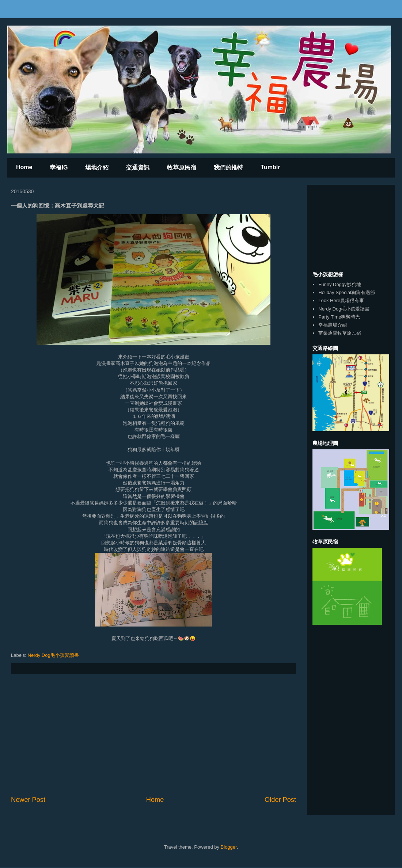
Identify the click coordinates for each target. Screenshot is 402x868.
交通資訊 (138, 167)
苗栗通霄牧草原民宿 (340, 333)
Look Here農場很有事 (341, 300)
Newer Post (28, 800)
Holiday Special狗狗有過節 (347, 292)
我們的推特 (228, 167)
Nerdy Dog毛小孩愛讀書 (53, 655)
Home (24, 167)
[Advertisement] (153, 735)
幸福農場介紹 (333, 325)
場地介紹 (97, 167)
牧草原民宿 (182, 167)
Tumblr (270, 167)
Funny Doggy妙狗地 (340, 284)
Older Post (280, 800)
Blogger (229, 847)
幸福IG (59, 167)
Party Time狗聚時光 (339, 317)
